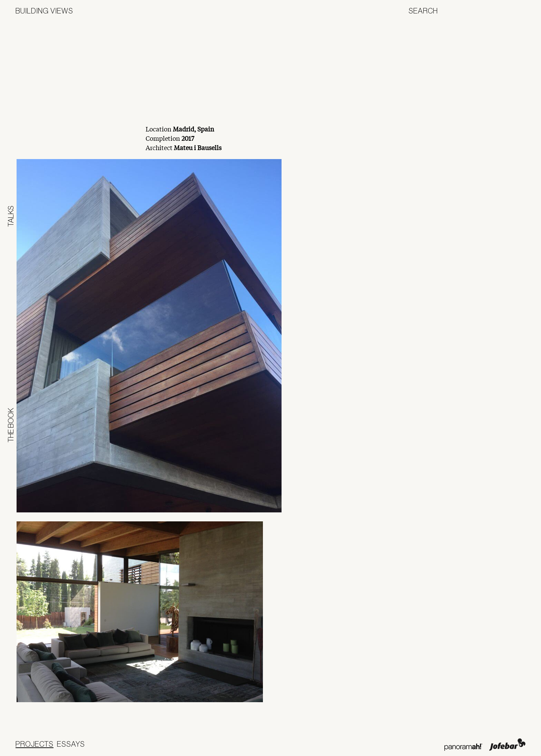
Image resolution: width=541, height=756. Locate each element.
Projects (35, 744)
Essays (71, 744)
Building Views (44, 11)
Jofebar (507, 745)
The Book (11, 425)
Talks (11, 216)
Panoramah (463, 747)
